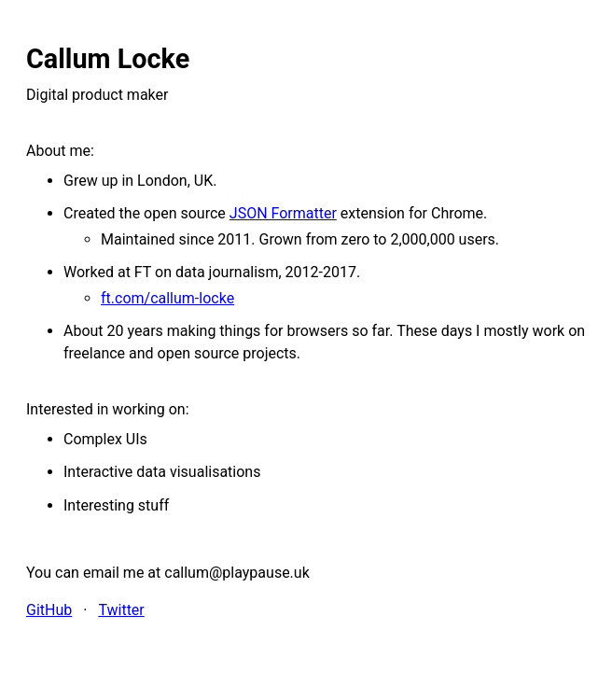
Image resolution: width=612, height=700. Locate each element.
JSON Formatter (283, 213)
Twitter (121, 610)
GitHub (49, 610)
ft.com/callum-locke (167, 298)
